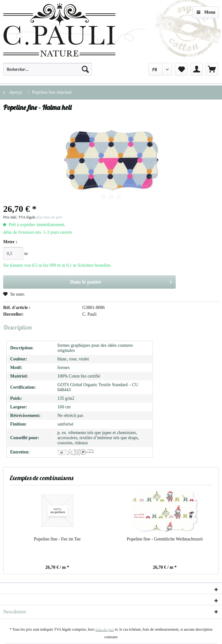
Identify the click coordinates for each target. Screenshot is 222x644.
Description (17, 327)
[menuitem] (48, 72)
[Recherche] (85, 69)
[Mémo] (181, 69)
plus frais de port (49, 217)
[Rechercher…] (48, 69)
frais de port (105, 629)
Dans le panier (121, 281)
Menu (206, 11)
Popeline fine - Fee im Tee (57, 539)
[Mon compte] (197, 69)
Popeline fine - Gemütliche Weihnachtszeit (165, 539)
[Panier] (212, 69)
